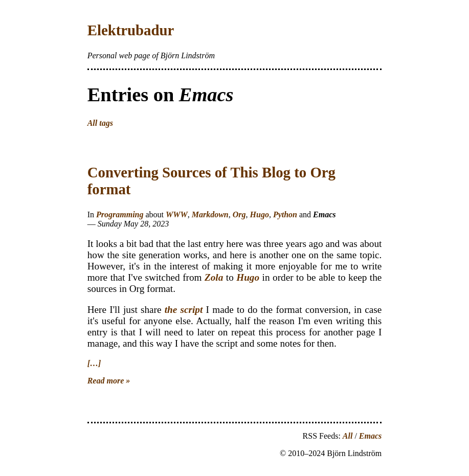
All (348, 436)
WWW (177, 214)
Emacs (370, 436)
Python (285, 214)
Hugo (260, 214)
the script (184, 310)
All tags (100, 123)
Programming (120, 214)
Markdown (210, 214)
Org (239, 214)
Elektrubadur (131, 30)
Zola (214, 277)
